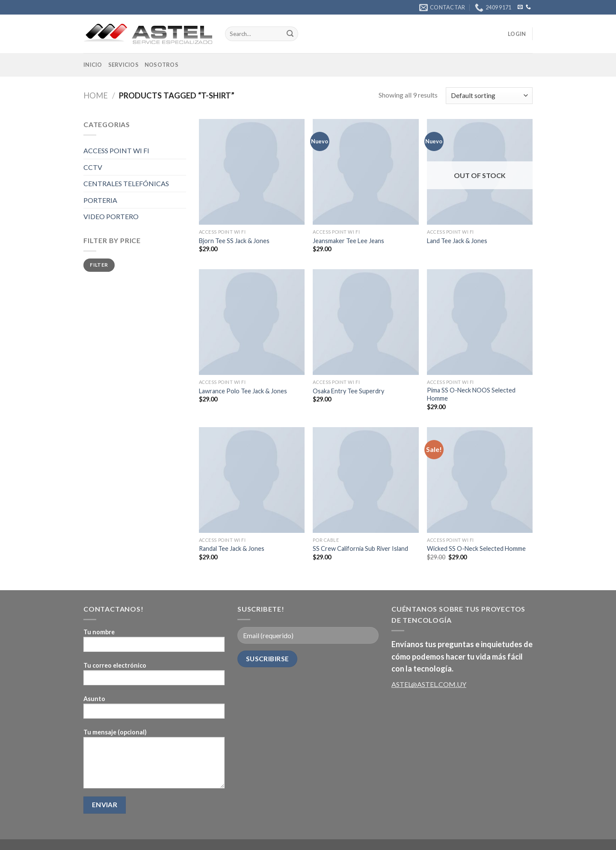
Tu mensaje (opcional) (154, 761)
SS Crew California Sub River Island (360, 548)
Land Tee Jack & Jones (457, 241)
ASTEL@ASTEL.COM (423, 684)
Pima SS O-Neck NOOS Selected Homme (471, 394)
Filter (99, 265)
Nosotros (161, 65)
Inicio (93, 65)
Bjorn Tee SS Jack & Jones (234, 241)
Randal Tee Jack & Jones (232, 548)
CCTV (93, 167)
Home (96, 95)
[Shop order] (489, 96)
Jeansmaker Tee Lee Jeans (348, 241)
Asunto (154, 710)
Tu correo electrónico (154, 676)
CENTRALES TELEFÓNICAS (126, 183)
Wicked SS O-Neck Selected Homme (476, 548)
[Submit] (290, 34)
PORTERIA (100, 200)
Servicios (123, 65)
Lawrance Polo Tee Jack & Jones (243, 391)
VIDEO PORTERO (111, 216)
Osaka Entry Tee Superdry (348, 391)
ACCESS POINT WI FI (116, 150)
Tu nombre (154, 643)
